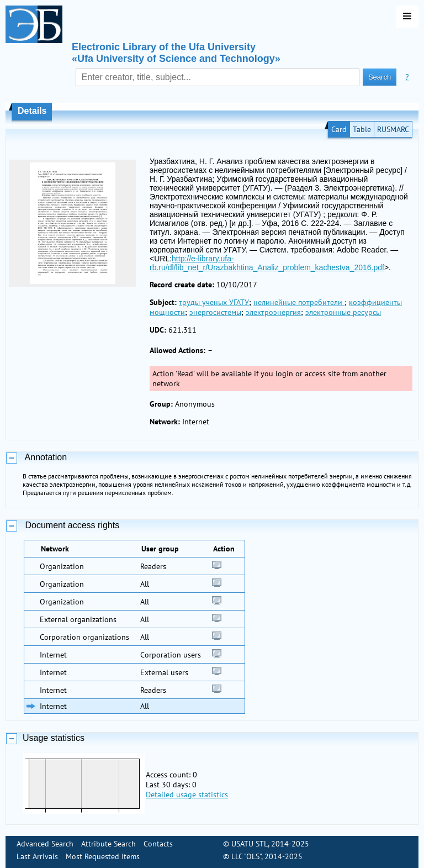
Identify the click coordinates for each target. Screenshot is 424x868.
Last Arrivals (37, 856)
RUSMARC (393, 129)
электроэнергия (273, 312)
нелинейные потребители (299, 302)
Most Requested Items (103, 856)
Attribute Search (108, 844)
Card (339, 129)
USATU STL (250, 844)
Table (362, 129)
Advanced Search (45, 844)
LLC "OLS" (246, 856)
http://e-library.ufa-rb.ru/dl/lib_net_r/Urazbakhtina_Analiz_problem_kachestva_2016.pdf (267, 263)
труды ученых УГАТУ (214, 302)
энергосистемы (215, 312)
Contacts (158, 844)
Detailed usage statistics (187, 795)
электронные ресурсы (343, 312)
